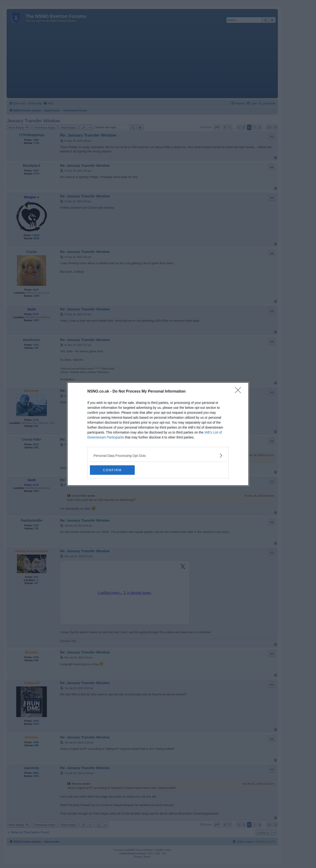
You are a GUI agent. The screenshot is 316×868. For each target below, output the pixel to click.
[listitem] (158, 456)
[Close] (239, 392)
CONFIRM (112, 470)
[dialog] (158, 434)
